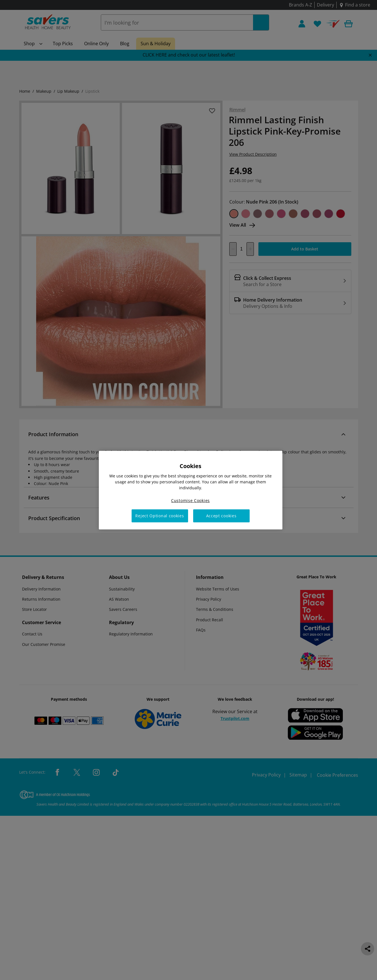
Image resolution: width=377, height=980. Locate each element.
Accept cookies (221, 516)
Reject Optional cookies (160, 516)
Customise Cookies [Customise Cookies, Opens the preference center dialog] (190, 500)
